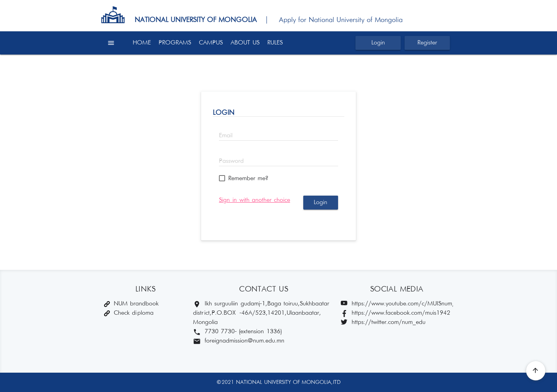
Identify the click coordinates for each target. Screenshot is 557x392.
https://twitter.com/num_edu (383, 323)
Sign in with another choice (255, 200)
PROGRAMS (175, 43)
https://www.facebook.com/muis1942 (396, 313)
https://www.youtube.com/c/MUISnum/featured (397, 304)
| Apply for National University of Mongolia (331, 20)
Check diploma (129, 313)
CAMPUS (211, 43)
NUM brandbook (131, 304)
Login (378, 43)
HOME (142, 43)
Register (427, 43)
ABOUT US (245, 43)
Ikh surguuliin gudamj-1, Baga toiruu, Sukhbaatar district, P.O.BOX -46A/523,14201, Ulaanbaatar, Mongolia (261, 313)
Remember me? (248, 178)
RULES (275, 43)
